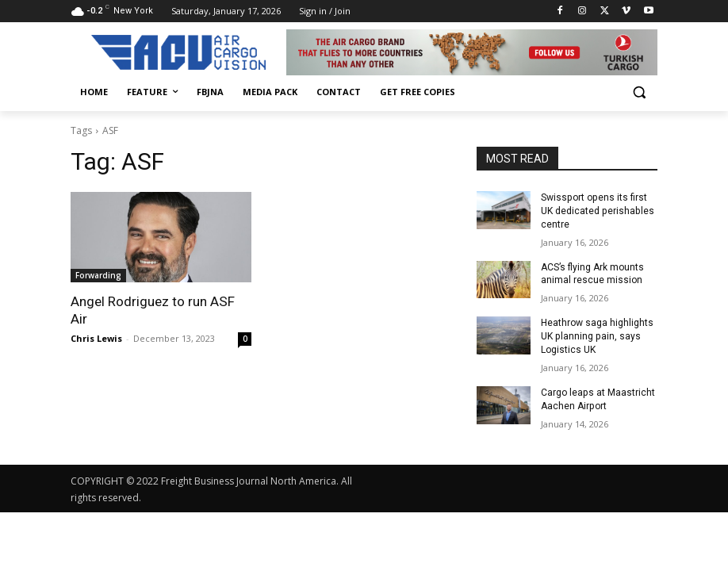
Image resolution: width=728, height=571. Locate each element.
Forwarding (98, 275)
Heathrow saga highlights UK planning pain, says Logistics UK (597, 336)
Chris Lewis (96, 338)
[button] (639, 92)
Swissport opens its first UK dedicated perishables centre (597, 211)
